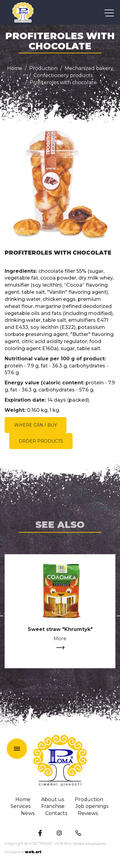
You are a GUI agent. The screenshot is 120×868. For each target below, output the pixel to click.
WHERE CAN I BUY (36, 425)
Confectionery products (63, 76)
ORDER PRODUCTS (41, 441)
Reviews (88, 813)
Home (15, 68)
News (28, 813)
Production (43, 68)
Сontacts (56, 813)
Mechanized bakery (89, 68)
